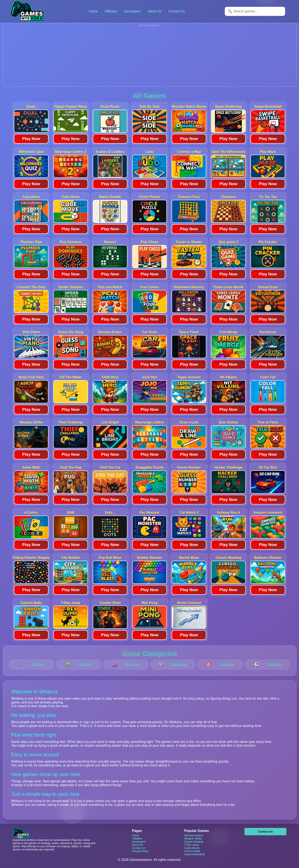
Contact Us (177, 11)
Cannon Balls (192, 851)
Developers (133, 11)
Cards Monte (192, 848)
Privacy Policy (140, 851)
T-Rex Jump (191, 845)
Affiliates (111, 11)
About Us (155, 11)
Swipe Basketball (194, 854)
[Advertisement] (150, 57)
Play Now (31, 139)
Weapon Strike (193, 839)
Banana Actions (194, 835)
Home (93, 11)
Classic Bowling (194, 842)
